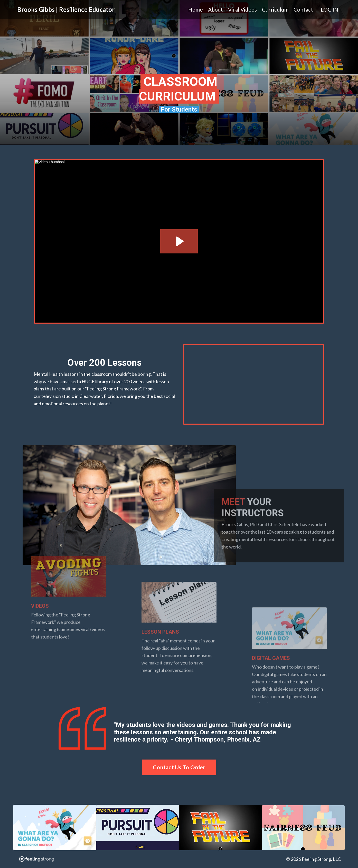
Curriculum (275, 9)
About (215, 9)
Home (196, 9)
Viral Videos (242, 9)
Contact (303, 9)
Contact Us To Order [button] (179, 767)
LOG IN (329, 9)
